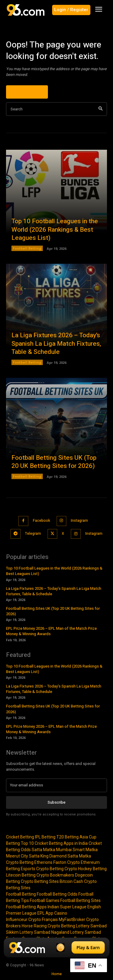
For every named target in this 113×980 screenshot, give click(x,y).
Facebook (41, 521)
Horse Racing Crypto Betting (48, 926)
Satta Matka (43, 850)
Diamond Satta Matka (70, 856)
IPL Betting (45, 837)
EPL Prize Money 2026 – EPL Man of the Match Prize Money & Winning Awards (51, 631)
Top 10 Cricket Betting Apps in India (54, 843)
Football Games (45, 900)
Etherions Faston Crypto (57, 862)
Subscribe (56, 802)
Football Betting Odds (57, 894)
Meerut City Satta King (27, 856)
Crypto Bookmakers (55, 875)
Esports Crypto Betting (42, 869)
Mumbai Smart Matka (77, 850)
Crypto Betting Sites (40, 881)
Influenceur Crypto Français (32, 920)
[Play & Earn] (56, 947)
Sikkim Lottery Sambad (28, 932)
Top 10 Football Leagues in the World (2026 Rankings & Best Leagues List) (55, 230)
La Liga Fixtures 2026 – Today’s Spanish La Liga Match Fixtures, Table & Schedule (56, 344)
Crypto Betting (20, 862)
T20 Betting (67, 837)
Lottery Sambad (91, 926)
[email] (56, 785)
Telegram (33, 534)
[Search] (100, 109)
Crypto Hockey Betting (86, 869)
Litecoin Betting (21, 875)
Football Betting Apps (26, 907)
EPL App (45, 913)
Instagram (79, 521)
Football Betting (27, 248)
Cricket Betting (20, 837)
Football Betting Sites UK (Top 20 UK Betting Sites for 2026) (54, 462)
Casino (61, 913)
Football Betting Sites (80, 900)
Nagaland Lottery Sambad (76, 932)
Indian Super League (67, 907)
